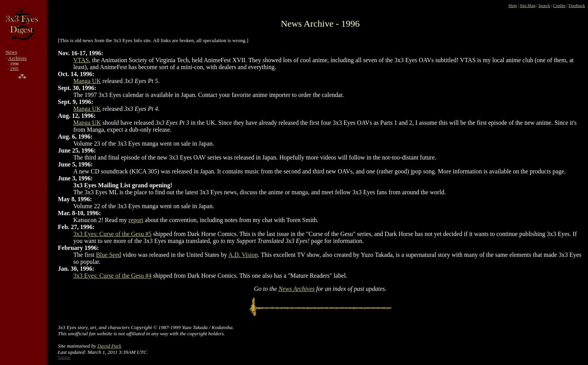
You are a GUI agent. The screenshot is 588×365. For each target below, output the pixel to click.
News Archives (297, 289)
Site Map (527, 5)
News (11, 52)
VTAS (81, 60)
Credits (559, 5)
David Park (110, 346)
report (136, 220)
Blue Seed (109, 255)
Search (544, 5)
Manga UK (87, 81)
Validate (64, 357)
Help (513, 5)
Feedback (577, 5)
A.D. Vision (243, 255)
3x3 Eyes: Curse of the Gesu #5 (112, 234)
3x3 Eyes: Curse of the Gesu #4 (112, 276)
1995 (14, 68)
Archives (17, 58)
